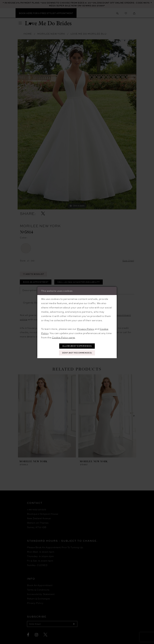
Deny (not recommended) (77, 353)
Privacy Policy (86, 328)
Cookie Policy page (64, 337)
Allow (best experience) (77, 346)
